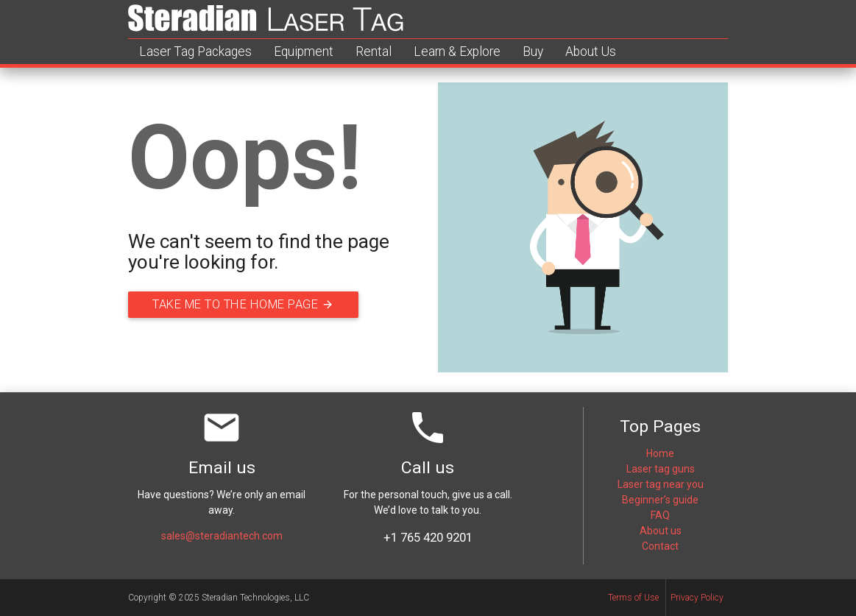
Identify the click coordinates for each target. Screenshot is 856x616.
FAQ (660, 515)
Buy (533, 52)
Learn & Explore (457, 52)
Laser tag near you (661, 484)
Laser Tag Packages (195, 52)
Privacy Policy (697, 598)
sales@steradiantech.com (222, 536)
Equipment (304, 52)
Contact (660, 546)
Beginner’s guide (660, 500)
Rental (374, 52)
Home (660, 453)
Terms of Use (633, 598)
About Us (591, 52)
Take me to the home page (253, 305)
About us (661, 531)
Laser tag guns (661, 469)
